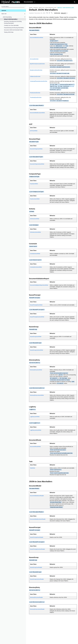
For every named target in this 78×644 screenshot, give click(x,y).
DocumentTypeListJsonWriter (37, 164)
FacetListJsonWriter (35, 199)
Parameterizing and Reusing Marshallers (14, 28)
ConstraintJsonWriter (35, 254)
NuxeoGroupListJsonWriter (37, 350)
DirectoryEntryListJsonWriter (37, 395)
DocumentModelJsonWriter (37, 38)
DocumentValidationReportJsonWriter (39, 285)
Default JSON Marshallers (11, 19)
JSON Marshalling (7, 17)
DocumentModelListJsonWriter (37, 113)
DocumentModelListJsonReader (38, 519)
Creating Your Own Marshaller (11, 25)
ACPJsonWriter (34, 131)
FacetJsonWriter (34, 184)
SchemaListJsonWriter (35, 232)
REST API (4, 14)
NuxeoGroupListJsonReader (37, 579)
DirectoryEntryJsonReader (36, 597)
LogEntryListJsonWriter (36, 430)
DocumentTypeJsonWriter (36, 149)
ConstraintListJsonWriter (36, 267)
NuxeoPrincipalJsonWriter (36, 305)
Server (4, 11)
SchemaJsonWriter (35, 219)
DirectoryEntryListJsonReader (37, 609)
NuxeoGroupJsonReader (36, 567)
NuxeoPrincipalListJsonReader (37, 549)
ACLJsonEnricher (34, 59)
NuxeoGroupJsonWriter (36, 337)
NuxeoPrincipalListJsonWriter (37, 317)
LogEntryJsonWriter (35, 417)
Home (31, 8)
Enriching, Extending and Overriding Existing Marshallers (13, 22)
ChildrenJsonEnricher (35, 76)
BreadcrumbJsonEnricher (36, 70)
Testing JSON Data (9, 32)
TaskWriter (33, 468)
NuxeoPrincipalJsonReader (37, 537)
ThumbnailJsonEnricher (36, 97)
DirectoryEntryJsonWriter (36, 370)
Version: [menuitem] (61, 13)
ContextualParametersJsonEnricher (39, 81)
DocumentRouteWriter (35, 447)
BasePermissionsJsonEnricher (37, 64)
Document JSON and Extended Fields (13, 30)
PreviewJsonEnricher (35, 93)
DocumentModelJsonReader (37, 496)
